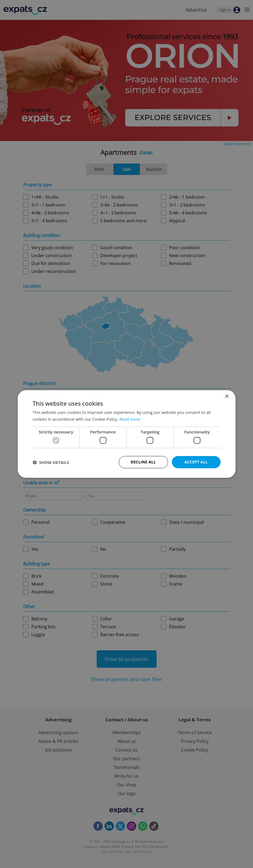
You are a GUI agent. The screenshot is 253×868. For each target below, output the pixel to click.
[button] (51, 462)
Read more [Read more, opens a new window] (130, 419)
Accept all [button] (196, 462)
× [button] (227, 397)
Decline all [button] (143, 462)
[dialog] (126, 434)
